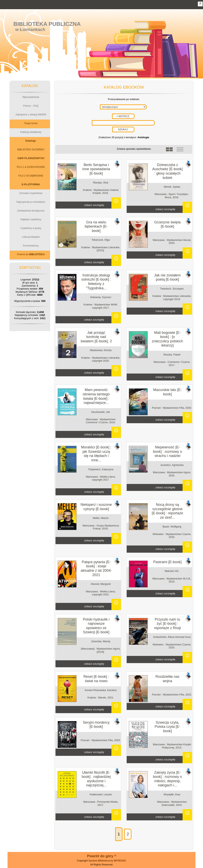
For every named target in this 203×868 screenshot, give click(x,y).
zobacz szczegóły (94, 205)
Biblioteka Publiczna (47, 24)
